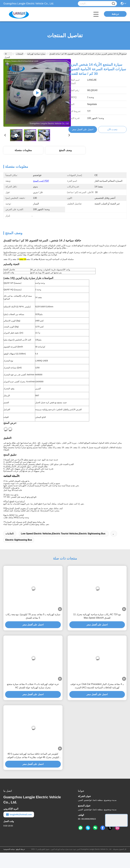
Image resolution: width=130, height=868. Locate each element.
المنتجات (20, 54)
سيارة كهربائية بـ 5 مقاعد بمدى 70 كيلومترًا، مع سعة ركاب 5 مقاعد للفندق (33, 616)
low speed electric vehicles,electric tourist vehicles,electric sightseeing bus (63, 534)
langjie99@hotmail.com (19, 815)
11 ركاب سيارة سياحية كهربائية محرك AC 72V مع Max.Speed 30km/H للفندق (97, 616)
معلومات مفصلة (23, 150)
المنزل (7, 54)
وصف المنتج (65, 150)
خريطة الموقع (20, 849)
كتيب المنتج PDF (41, 181)
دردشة (115, 14)
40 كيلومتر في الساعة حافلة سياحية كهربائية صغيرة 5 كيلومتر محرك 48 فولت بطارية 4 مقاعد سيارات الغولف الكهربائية (33, 756)
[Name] (113, 4)
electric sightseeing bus (19, 540)
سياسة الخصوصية (9, 849)
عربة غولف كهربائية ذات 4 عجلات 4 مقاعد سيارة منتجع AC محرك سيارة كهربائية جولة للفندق (33, 686)
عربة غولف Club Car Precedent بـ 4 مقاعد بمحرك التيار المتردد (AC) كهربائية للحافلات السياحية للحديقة (97, 686)
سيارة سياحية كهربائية (36, 54)
